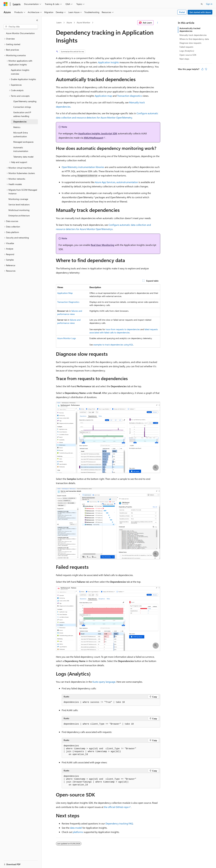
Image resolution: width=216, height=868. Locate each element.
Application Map (65, 293)
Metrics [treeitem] (17, 127)
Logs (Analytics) (187, 51)
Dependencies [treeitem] (20, 122)
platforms (78, 832)
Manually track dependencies (193, 35)
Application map (103, 96)
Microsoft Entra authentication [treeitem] (21, 135)
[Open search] (202, 4)
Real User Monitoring (103, 245)
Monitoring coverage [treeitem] (18, 199)
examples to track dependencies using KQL (113, 345)
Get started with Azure (200, 12)
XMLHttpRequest (93, 138)
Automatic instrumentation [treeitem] (21, 149)
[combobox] (21, 27)
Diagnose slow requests (190, 43)
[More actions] (157, 23)
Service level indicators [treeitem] (19, 204)
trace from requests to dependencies (123, 329)
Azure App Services (105, 182)
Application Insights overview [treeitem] (20, 72)
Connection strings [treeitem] (22, 107)
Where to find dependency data (194, 39)
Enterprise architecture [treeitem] (19, 216)
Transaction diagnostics (130, 96)
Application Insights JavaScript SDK (98, 133)
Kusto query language (104, 682)
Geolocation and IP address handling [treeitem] (22, 114)
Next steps (184, 59)
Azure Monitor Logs (67, 338)
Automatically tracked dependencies (190, 30)
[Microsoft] (6, 4)
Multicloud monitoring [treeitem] (19, 210)
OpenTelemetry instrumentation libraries (83, 167)
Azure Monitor (83, 22)
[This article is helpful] (202, 69)
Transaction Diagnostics (68, 302)
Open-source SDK (188, 55)
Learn (59, 22)
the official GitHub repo (116, 807)
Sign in (209, 4)
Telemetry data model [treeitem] (23, 157)
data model (76, 828)
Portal (182, 12)
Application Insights (108, 62)
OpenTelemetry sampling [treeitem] (25, 101)
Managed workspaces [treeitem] (23, 142)
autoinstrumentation (127, 182)
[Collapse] (37, 20)
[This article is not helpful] (206, 69)
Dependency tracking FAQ (119, 823)
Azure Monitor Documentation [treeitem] (20, 33)
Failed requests (186, 47)
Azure (69, 22)
